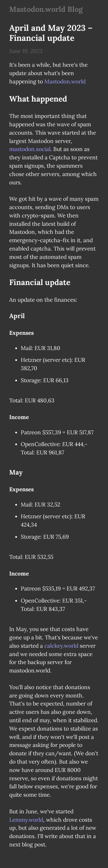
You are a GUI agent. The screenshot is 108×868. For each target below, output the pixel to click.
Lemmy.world (26, 820)
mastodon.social (30, 149)
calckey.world (61, 646)
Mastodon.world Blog (46, 9)
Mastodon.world (65, 81)
